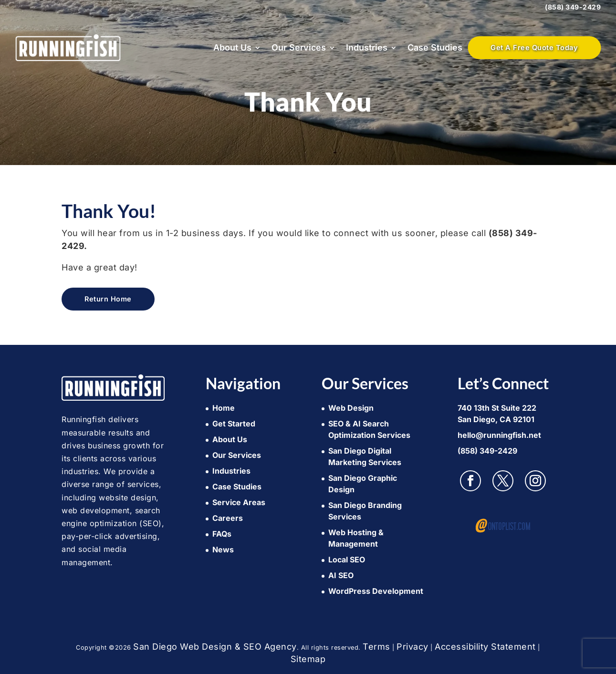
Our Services (299, 47)
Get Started (234, 424)
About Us (232, 47)
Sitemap (308, 659)
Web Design (351, 408)
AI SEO (341, 575)
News (223, 550)
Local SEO (347, 560)
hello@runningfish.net (499, 435)
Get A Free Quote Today (534, 48)
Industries (367, 47)
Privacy (412, 647)
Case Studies (435, 47)
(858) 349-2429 (573, 7)
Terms (376, 647)
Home (224, 408)
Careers (228, 518)
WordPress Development (376, 591)
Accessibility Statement (485, 647)
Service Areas (239, 502)
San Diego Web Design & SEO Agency (215, 647)
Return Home (108, 299)
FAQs (222, 534)
